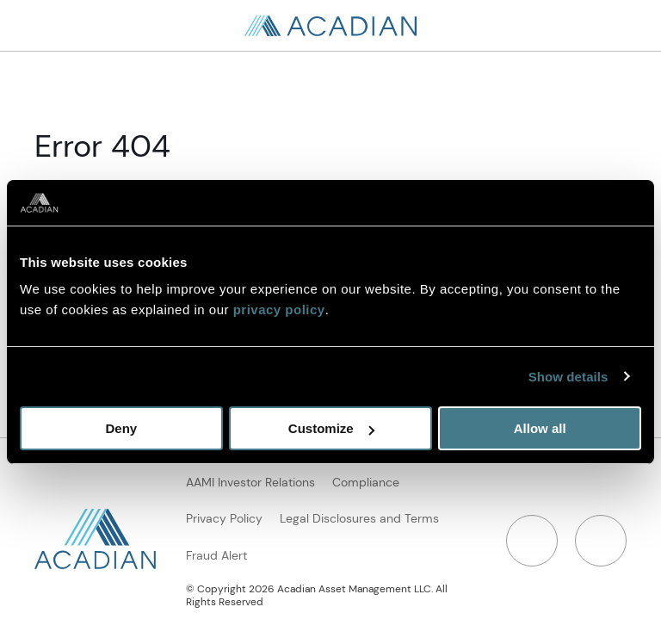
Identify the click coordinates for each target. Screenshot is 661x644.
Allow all (540, 428)
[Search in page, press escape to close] (34, 26)
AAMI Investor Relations (250, 482)
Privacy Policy (224, 518)
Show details (568, 377)
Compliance (366, 482)
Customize (331, 428)
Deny (121, 428)
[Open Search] (627, 26)
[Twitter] (601, 541)
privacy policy (279, 310)
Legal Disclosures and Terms (359, 518)
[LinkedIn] (532, 541)
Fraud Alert (216, 555)
